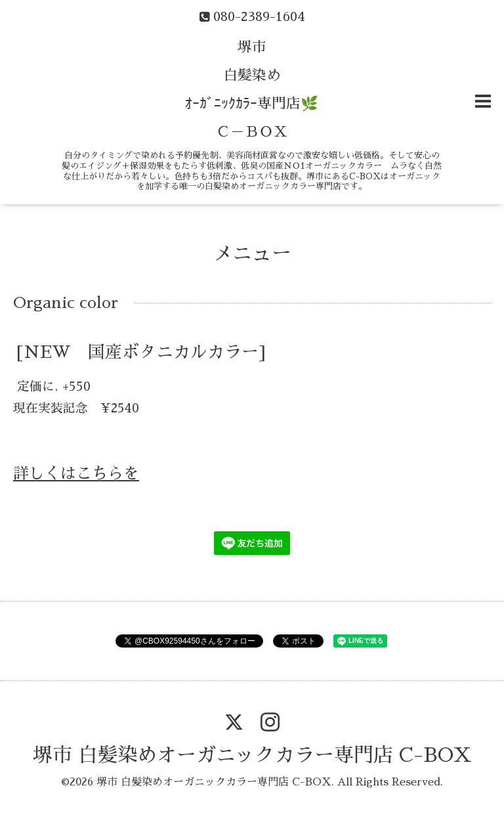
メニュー (252, 254)
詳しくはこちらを (76, 474)
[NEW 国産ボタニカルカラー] (141, 351)
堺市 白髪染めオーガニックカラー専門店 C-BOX (252, 755)
